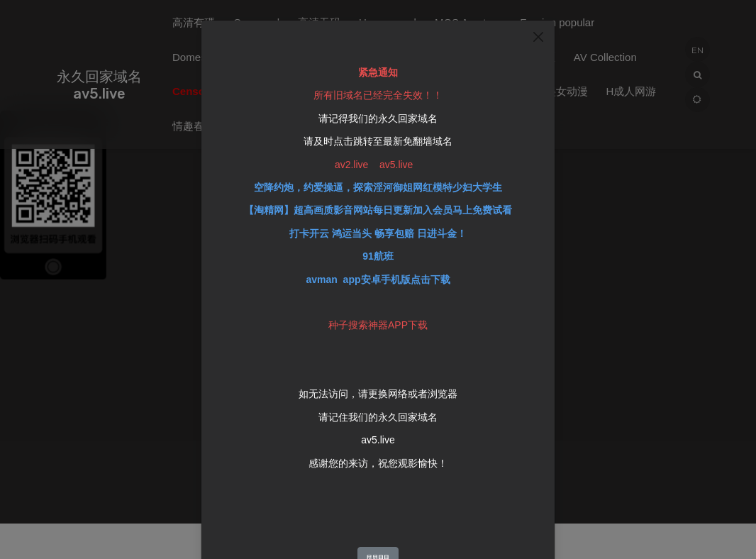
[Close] (538, 28)
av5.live (378, 431)
